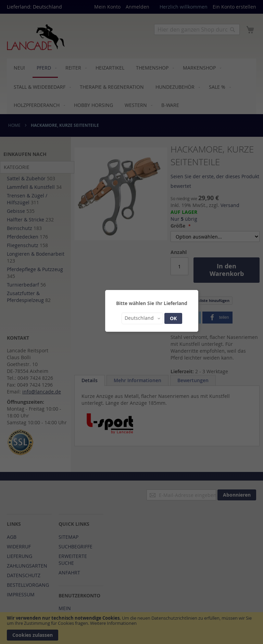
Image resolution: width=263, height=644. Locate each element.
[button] (142, 318)
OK (173, 318)
